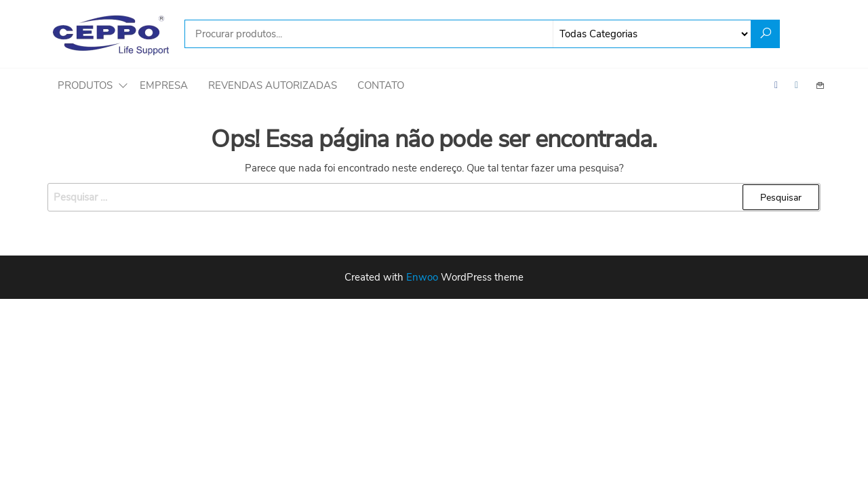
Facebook (780, 85)
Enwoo (422, 277)
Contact (821, 85)
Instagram (800, 85)
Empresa (164, 85)
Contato (381, 85)
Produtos (85, 85)
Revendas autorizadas (273, 85)
